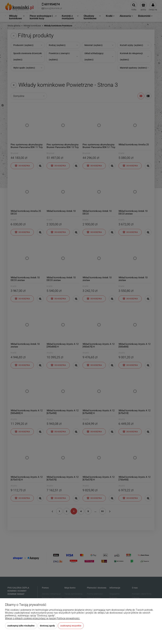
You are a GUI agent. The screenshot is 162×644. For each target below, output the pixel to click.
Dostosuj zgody (47, 626)
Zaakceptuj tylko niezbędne (21, 626)
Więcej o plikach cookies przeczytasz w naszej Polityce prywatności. (43, 618)
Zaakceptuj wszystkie (71, 626)
